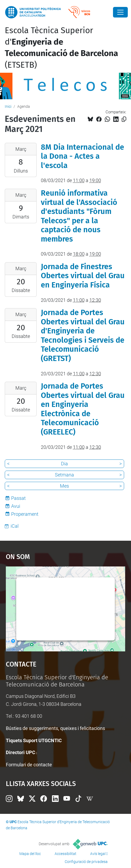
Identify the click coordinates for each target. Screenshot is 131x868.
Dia (64, 464)
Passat (18, 498)
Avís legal (98, 854)
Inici (8, 106)
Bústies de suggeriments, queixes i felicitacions (55, 728)
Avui (16, 506)
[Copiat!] (124, 119)
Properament (25, 514)
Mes (64, 486)
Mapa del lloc (30, 854)
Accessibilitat (65, 854)
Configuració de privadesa (86, 862)
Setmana (64, 475)
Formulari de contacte (29, 765)
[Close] (120, 12)
